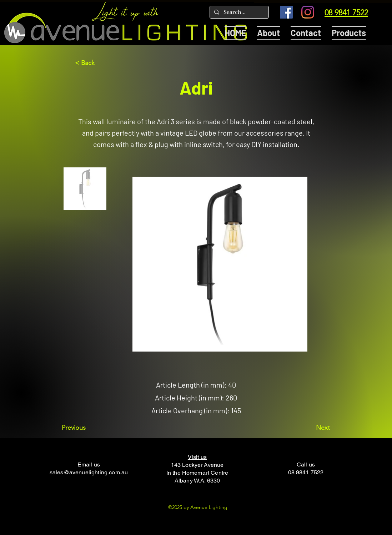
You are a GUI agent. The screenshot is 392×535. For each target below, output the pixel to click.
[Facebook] (286, 12)
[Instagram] (308, 12)
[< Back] (99, 63)
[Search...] (238, 12)
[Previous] (85, 428)
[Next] (312, 428)
